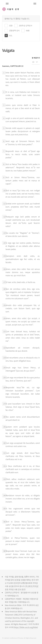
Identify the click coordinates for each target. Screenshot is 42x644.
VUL (11, 35)
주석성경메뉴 (7, 4)
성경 (11, 26)
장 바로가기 (36, 58)
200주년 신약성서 (26, 26)
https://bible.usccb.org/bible (26, 627)
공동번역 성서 (14, 30)
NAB (28, 30)
